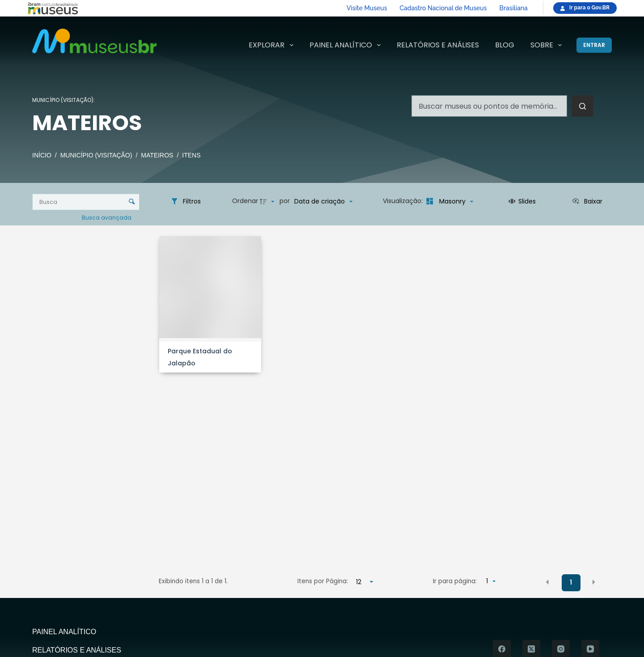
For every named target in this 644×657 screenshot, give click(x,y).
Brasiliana (514, 8)
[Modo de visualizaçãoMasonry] (449, 201)
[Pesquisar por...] (489, 106)
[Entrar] (594, 45)
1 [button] (571, 582)
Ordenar (245, 201)
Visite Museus (367, 8)
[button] (547, 582)
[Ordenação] (323, 201)
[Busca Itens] (86, 202)
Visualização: (404, 201)
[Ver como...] (587, 201)
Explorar (273, 45)
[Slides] (522, 201)
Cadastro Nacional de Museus (443, 8)
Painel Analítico (347, 45)
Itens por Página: (323, 581)
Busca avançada (107, 218)
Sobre (548, 45)
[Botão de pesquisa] (582, 106)
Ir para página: (455, 581)
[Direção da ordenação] (268, 201)
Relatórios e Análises (438, 45)
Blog (505, 45)
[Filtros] (186, 201)
